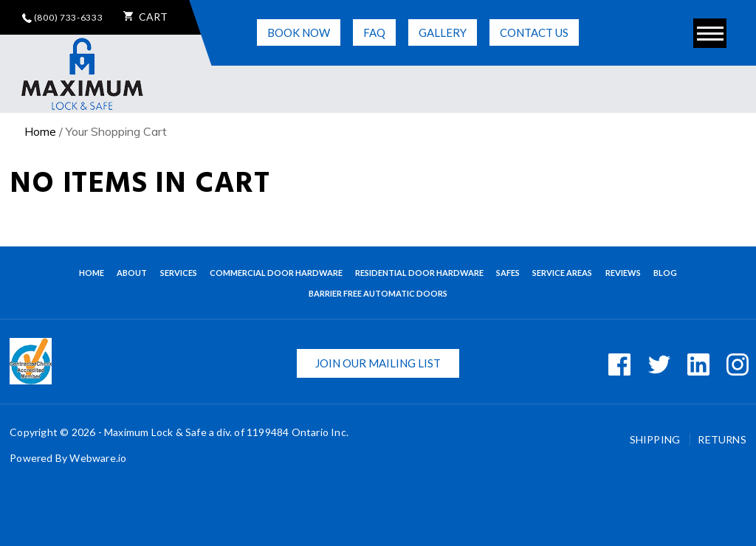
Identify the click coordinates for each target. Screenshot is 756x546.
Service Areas (562, 273)
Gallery (443, 32)
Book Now (299, 32)
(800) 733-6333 (63, 17)
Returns (722, 439)
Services (179, 273)
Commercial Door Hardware (276, 273)
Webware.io (98, 458)
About (132, 273)
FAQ (374, 32)
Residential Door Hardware (419, 273)
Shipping (656, 439)
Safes (508, 273)
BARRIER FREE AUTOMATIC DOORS (378, 293)
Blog (665, 273)
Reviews (623, 273)
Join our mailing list (378, 363)
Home (40, 131)
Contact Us (534, 32)
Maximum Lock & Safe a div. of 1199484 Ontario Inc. (226, 432)
